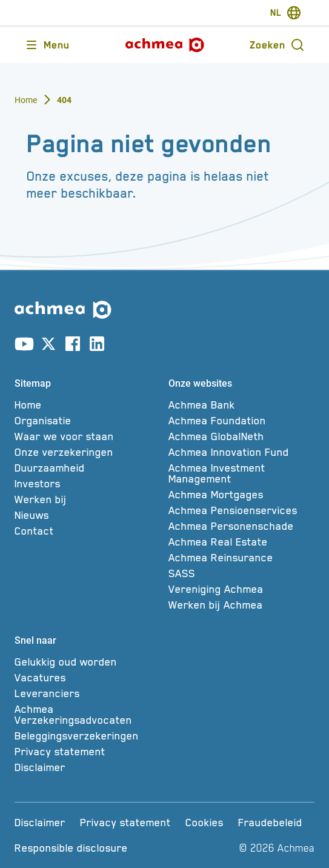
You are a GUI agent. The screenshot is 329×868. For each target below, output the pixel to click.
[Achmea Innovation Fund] (242, 452)
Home (26, 100)
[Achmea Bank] (242, 405)
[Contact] (88, 531)
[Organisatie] (88, 421)
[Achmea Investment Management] (242, 473)
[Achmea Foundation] (242, 421)
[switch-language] (286, 13)
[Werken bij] (88, 499)
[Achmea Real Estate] (242, 542)
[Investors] (88, 484)
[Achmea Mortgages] (242, 495)
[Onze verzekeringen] (88, 452)
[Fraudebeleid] (270, 823)
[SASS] (242, 573)
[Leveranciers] (88, 693)
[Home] (88, 405)
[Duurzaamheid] (88, 468)
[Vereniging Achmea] (242, 589)
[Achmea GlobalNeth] (242, 436)
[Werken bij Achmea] (242, 605)
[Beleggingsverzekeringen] (88, 736)
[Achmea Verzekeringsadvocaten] (88, 715)
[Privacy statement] (88, 752)
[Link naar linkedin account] (97, 346)
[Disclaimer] (88, 767)
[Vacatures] (88, 678)
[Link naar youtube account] (24, 346)
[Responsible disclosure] (71, 848)
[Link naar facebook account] (73, 346)
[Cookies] (204, 823)
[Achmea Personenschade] (242, 526)
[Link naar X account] (48, 346)
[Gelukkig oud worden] (88, 662)
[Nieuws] (88, 515)
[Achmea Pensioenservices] (242, 510)
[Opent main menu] (47, 45)
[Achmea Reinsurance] (242, 558)
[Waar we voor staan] (88, 436)
